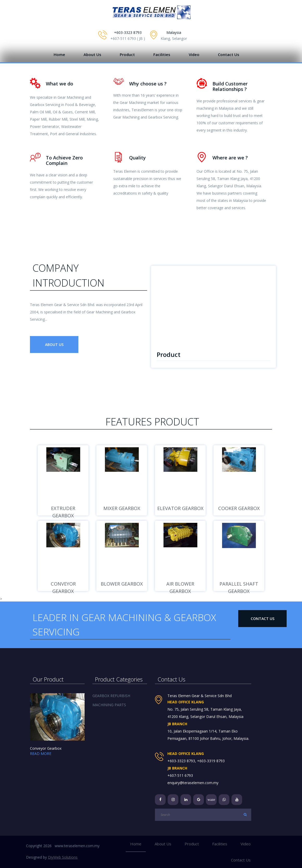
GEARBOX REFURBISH (111, 696)
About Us (92, 54)
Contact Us (229, 54)
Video (194, 54)
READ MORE (41, 754)
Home (59, 54)
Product (127, 54)
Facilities (162, 54)
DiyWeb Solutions (63, 857)
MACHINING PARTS (109, 705)
